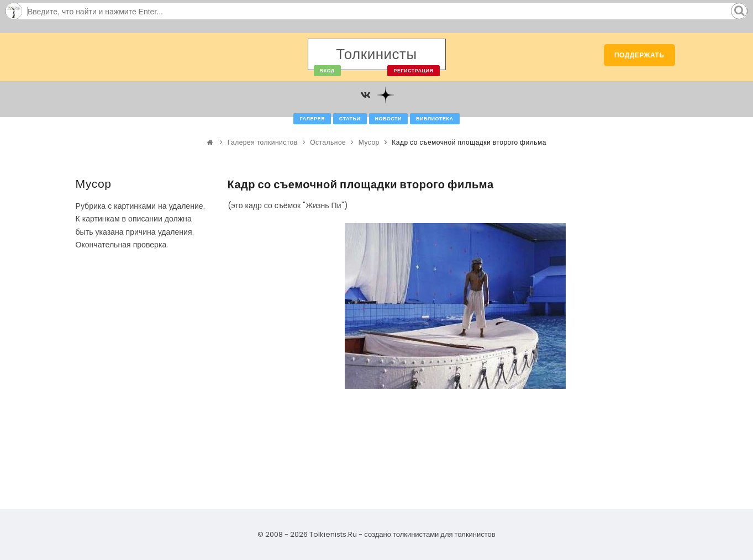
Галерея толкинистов (263, 142)
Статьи (350, 119)
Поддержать (639, 55)
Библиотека (435, 119)
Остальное (328, 142)
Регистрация (413, 71)
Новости (389, 119)
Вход (327, 71)
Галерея (312, 119)
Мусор (369, 142)
